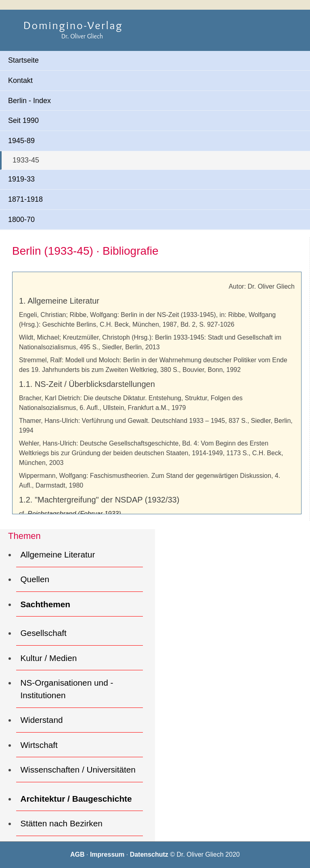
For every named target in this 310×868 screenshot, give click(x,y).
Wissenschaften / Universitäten (78, 770)
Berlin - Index (29, 101)
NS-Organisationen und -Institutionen (67, 689)
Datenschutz (150, 854)
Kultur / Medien (48, 658)
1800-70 (21, 220)
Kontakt (20, 80)
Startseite (23, 60)
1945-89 (21, 141)
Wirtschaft (39, 745)
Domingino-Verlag (73, 25)
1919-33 (21, 179)
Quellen (35, 579)
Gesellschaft (43, 633)
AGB (78, 854)
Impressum (108, 854)
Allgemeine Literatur (58, 554)
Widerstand (41, 720)
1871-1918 (25, 199)
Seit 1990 (23, 120)
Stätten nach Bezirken (61, 823)
